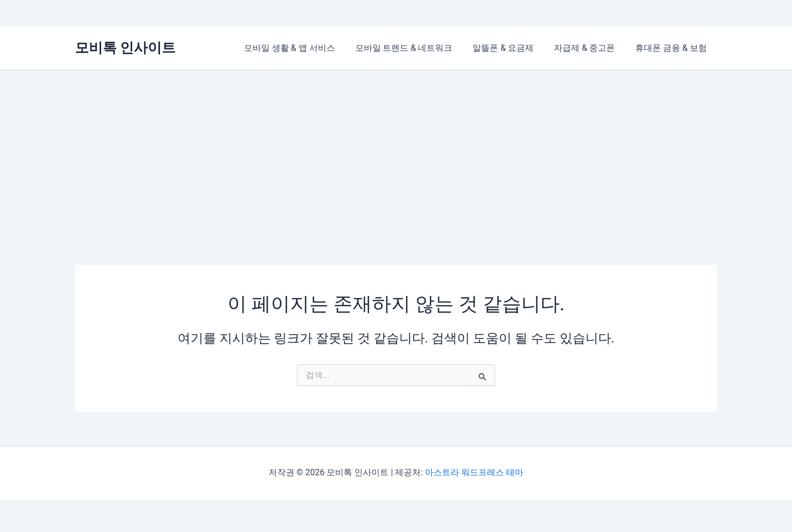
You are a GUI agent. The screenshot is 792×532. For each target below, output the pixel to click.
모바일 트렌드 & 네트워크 (415, 48)
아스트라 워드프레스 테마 (474, 472)
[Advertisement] (396, 150)
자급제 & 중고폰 (589, 48)
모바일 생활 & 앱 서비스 (304, 48)
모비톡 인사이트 (125, 48)
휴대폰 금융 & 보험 (673, 48)
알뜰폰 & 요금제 (511, 48)
